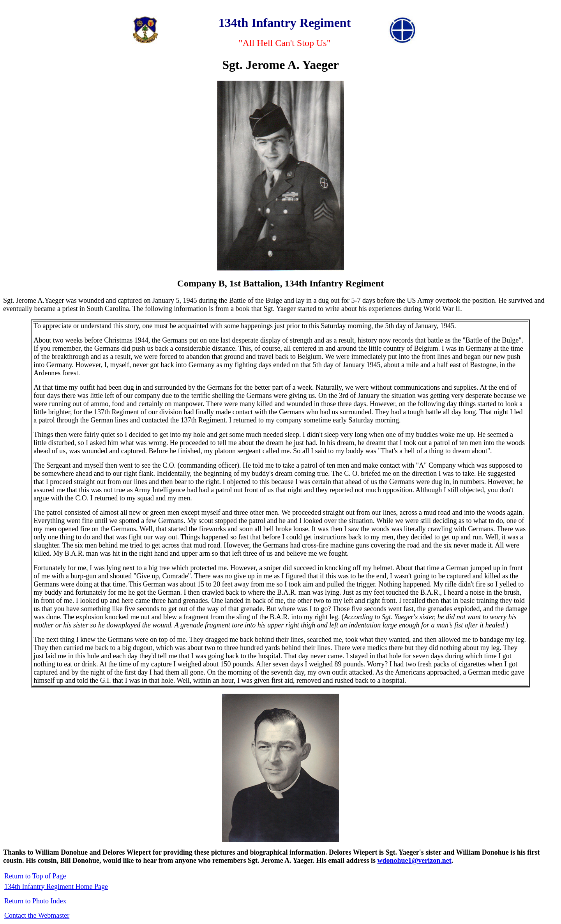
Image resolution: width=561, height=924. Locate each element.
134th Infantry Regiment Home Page (56, 887)
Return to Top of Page (35, 876)
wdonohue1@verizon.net (415, 860)
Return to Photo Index (35, 901)
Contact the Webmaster (37, 915)
